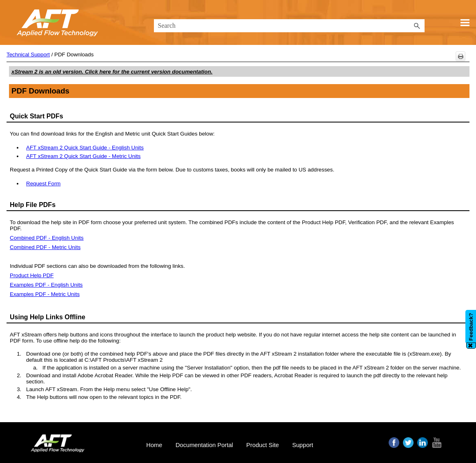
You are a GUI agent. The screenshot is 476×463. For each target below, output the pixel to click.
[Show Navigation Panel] (465, 22)
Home (154, 445)
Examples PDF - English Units (46, 285)
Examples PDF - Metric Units (45, 294)
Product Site (262, 445)
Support (303, 445)
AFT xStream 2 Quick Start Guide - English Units (85, 148)
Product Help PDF (32, 275)
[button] (417, 26)
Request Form (43, 184)
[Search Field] (289, 26)
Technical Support (28, 55)
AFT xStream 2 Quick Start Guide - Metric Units (83, 156)
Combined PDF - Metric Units (45, 247)
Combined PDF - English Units (47, 238)
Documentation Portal (204, 445)
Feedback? (471, 327)
